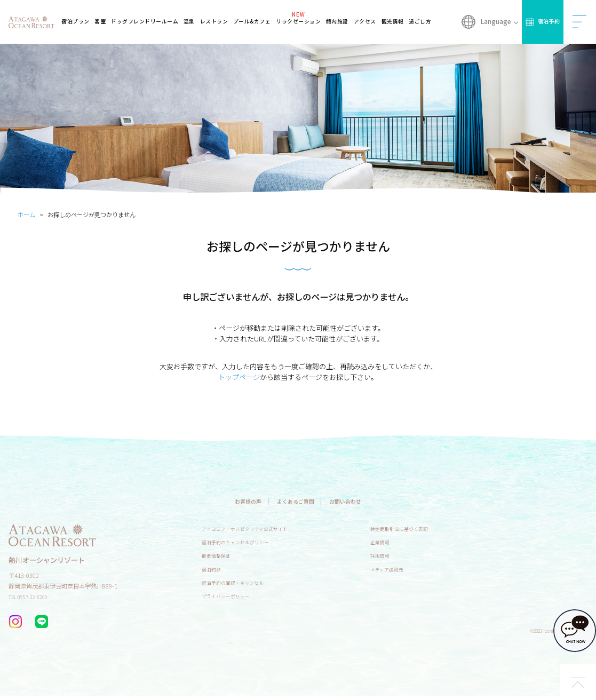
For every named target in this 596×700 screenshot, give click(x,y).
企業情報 (401, 542)
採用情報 (401, 555)
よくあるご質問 (295, 501)
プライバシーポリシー (231, 595)
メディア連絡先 (409, 569)
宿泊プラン (88, 22)
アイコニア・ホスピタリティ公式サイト (254, 528)
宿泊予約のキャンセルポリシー (243, 542)
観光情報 (394, 22)
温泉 (197, 22)
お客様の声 (233, 501)
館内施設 (340, 22)
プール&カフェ (258, 22)
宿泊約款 (213, 569)
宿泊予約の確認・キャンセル (240, 582)
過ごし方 (420, 22)
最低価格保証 (219, 555)
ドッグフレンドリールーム (156, 22)
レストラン (221, 22)
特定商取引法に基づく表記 (424, 528)
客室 (112, 22)
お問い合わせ (359, 501)
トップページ (239, 377)
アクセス (367, 22)
